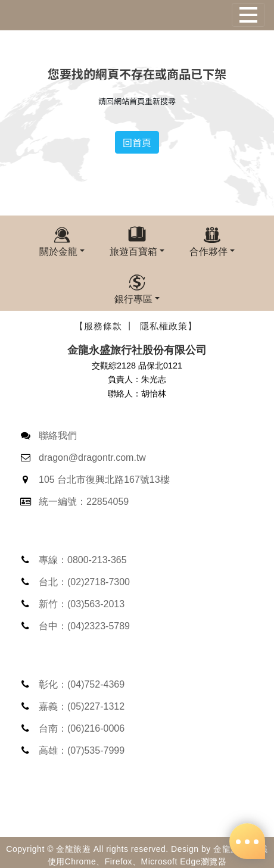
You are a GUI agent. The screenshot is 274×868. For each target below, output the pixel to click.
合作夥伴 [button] (208, 251)
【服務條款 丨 (105, 326)
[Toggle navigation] (248, 15)
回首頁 (137, 142)
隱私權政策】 (169, 326)
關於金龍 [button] (58, 251)
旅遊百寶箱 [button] (133, 251)
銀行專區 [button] (133, 299)
